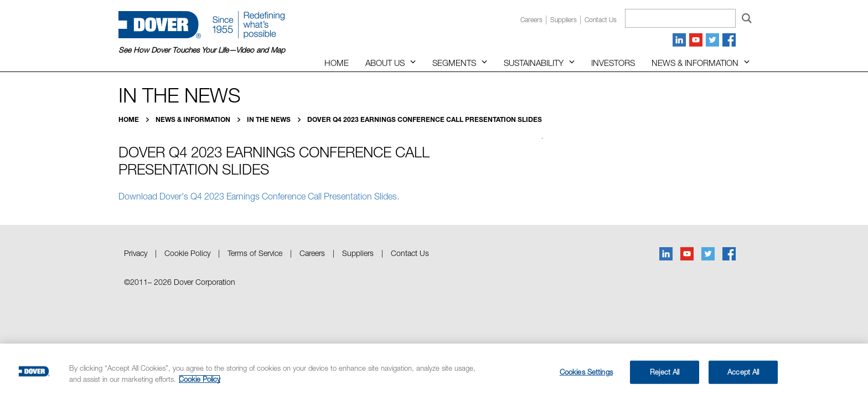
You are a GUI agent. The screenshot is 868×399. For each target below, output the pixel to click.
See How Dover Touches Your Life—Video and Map (202, 50)
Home (337, 63)
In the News (270, 119)
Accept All (743, 372)
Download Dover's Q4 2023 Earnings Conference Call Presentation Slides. (259, 196)
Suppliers (564, 20)
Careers (531, 20)
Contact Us (410, 253)
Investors (613, 63)
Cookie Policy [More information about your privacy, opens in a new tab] (200, 379)
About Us (385, 63)
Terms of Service (255, 253)
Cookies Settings (586, 372)
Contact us (601, 20)
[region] (434, 371)
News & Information (695, 63)
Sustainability (534, 63)
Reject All (665, 372)
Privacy (136, 253)
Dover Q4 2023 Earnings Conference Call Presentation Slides (425, 119)
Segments (454, 63)
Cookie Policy (187, 253)
